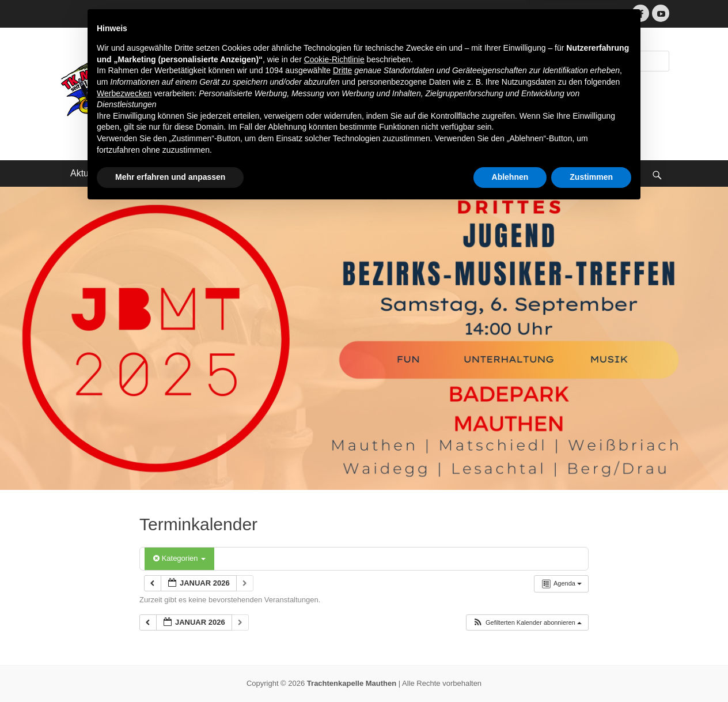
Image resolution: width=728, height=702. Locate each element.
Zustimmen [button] (591, 670)
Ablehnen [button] (510, 670)
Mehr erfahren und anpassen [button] (170, 670)
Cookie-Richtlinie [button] (334, 553)
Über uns (149, 173)
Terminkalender (223, 173)
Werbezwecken (124, 587)
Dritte (342, 564)
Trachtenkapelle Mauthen (282, 65)
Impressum (354, 173)
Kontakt (293, 173)
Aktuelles (89, 173)
